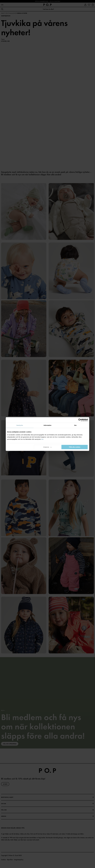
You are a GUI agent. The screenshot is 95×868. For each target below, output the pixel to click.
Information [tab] (47, 425)
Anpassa (47, 447)
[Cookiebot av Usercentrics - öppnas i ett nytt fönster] (80, 420)
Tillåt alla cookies (74, 447)
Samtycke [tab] (20, 425)
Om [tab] (75, 425)
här (42, 439)
